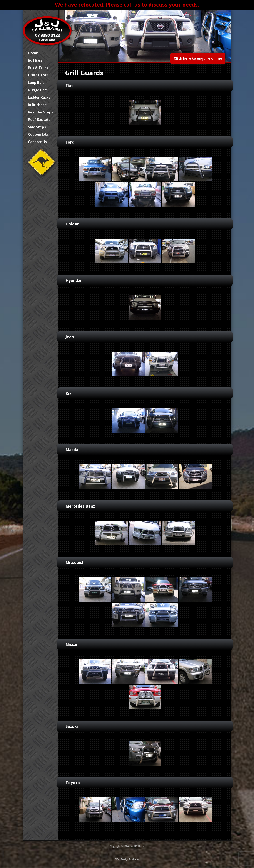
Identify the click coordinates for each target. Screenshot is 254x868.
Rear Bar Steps (41, 112)
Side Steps (37, 127)
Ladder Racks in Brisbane (39, 101)
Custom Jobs (38, 134)
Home (33, 53)
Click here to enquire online (198, 58)
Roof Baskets (39, 120)
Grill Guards (38, 75)
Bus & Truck (38, 68)
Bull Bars (35, 60)
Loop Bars (36, 83)
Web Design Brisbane (127, 859)
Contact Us (37, 142)
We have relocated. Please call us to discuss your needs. (127, 4)
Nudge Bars (38, 90)
